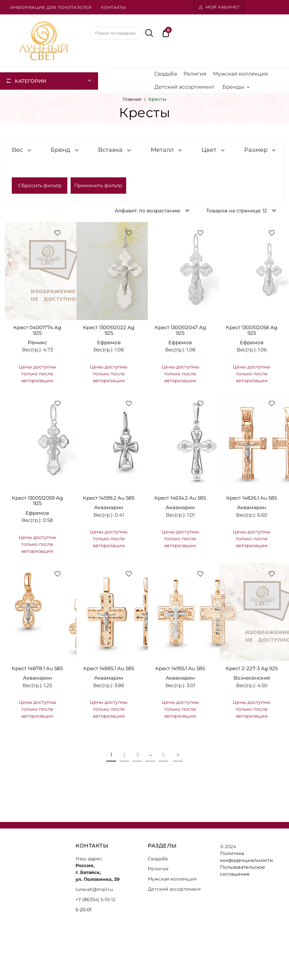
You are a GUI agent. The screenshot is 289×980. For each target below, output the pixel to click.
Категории (30, 81)
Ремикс (37, 342)
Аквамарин (109, 507)
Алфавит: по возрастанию (148, 211)
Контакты (114, 7)
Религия (195, 74)
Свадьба (166, 74)
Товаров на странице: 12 (237, 211)
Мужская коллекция (241, 74)
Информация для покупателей (51, 7)
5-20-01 (84, 910)
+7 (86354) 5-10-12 (95, 900)
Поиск (148, 33)
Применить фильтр (98, 185)
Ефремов (109, 342)
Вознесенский (252, 678)
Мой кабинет (223, 7)
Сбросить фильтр (40, 185)
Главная (132, 99)
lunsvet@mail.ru (94, 889)
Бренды (236, 87)
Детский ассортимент (184, 87)
